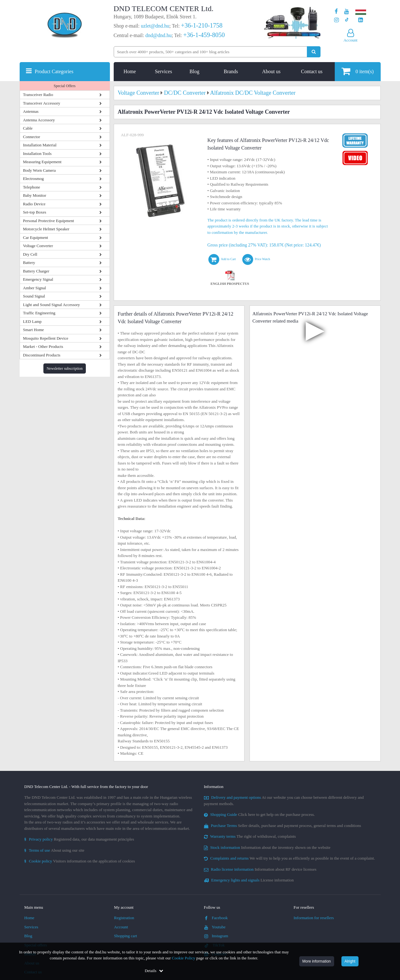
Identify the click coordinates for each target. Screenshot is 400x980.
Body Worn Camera (39, 170)
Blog (194, 71)
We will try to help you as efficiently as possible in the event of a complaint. (289, 858)
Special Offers (65, 86)
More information (317, 961)
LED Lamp (32, 321)
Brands (231, 71)
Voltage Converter (38, 246)
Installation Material (40, 145)
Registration (124, 918)
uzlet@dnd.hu (155, 26)
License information (249, 880)
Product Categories (54, 71)
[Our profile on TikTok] (347, 20)
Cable (28, 128)
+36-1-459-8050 (204, 35)
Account (121, 927)
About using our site (54, 850)
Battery (29, 263)
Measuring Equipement (42, 162)
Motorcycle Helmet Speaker (46, 229)
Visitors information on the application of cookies (80, 861)
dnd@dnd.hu (159, 35)
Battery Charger (36, 271)
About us (271, 71)
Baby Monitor (35, 195)
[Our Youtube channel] (347, 12)
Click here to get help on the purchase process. (260, 814)
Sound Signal (34, 296)
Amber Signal (35, 288)
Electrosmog (34, 179)
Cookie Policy (184, 958)
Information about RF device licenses (260, 869)
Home (130, 71)
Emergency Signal (38, 279)
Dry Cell (30, 254)
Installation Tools (37, 154)
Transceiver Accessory (42, 103)
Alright (350, 961)
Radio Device (34, 204)
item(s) (357, 71)
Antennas (31, 111)
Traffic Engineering (39, 313)
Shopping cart (126, 936)
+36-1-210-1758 (202, 25)
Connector (32, 137)
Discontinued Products (42, 355)
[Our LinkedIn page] (361, 20)
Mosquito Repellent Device (46, 338)
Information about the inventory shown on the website (267, 847)
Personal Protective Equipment (49, 221)
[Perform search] (314, 52)
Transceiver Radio (38, 95)
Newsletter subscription (65, 368)
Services (163, 71)
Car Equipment (36, 237)
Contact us (312, 71)
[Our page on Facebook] (336, 12)
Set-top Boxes (35, 212)
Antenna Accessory (39, 120)
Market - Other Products (43, 346)
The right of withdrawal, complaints (250, 836)
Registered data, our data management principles (79, 839)
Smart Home (34, 330)
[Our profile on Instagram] (337, 20)
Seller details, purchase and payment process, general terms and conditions (283, 826)
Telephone (32, 187)
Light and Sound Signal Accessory (52, 305)
